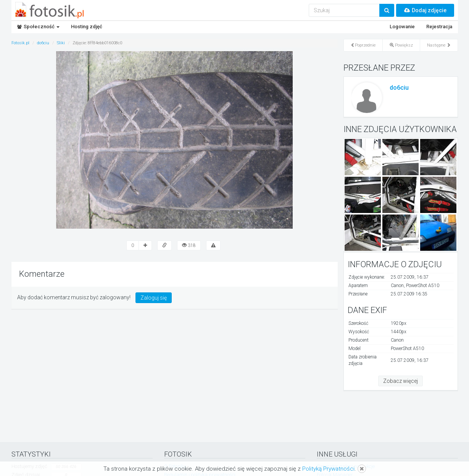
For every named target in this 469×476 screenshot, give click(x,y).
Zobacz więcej (401, 381)
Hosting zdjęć (87, 27)
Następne (439, 45)
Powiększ (401, 45)
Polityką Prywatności (328, 469)
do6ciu (399, 88)
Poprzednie (363, 45)
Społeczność (38, 27)
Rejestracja (439, 27)
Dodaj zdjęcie (425, 10)
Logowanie (402, 27)
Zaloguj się (154, 298)
